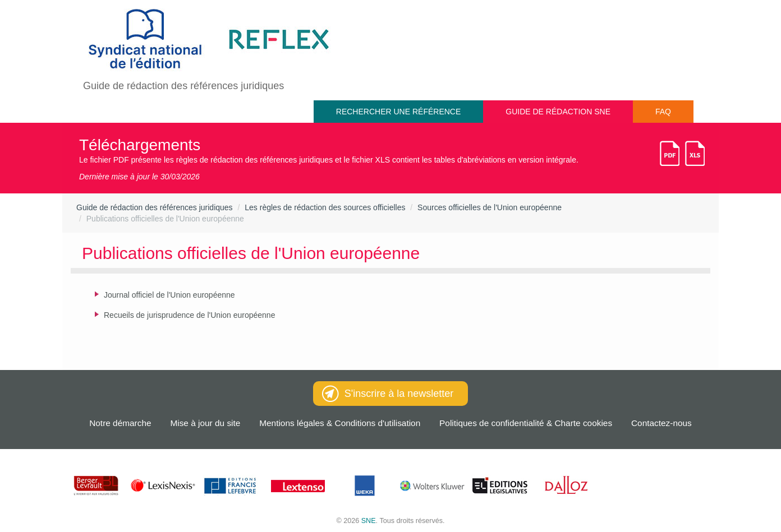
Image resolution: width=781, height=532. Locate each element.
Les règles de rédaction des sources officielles (325, 207)
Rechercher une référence (398, 112)
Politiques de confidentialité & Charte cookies (526, 423)
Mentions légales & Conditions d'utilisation (340, 423)
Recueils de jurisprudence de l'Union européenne (189, 315)
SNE (369, 521)
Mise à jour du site (205, 423)
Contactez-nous (661, 423)
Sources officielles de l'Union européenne (490, 207)
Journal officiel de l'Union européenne (169, 295)
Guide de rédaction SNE (558, 112)
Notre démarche (120, 423)
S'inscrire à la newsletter (388, 394)
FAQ (663, 112)
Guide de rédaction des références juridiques (155, 207)
